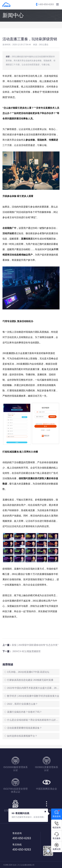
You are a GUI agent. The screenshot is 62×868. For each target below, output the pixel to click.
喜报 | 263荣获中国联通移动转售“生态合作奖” (35, 645)
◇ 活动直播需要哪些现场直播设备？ (23, 728)
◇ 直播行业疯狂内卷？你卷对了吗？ (23, 712)
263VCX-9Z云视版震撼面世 (26, 651)
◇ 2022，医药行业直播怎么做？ (21, 704)
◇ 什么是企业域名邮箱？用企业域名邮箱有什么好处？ (32, 720)
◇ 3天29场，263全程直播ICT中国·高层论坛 (27, 672)
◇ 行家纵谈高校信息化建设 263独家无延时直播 (29, 680)
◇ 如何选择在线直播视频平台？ (21, 736)
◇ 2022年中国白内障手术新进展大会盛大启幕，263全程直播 (32, 688)
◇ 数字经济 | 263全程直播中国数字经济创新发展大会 (32, 696)
